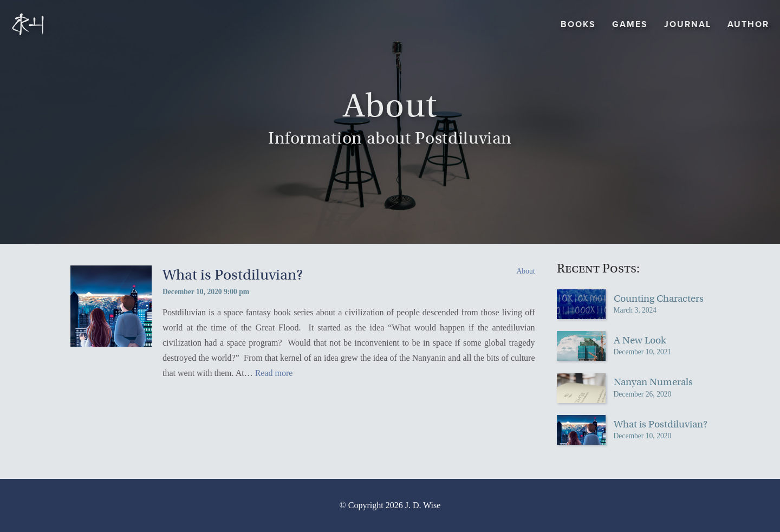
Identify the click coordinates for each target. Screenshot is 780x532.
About (526, 271)
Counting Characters (659, 299)
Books (578, 24)
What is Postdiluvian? (233, 275)
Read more (274, 373)
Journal (688, 24)
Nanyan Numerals (653, 382)
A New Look (640, 340)
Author (748, 24)
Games (630, 24)
